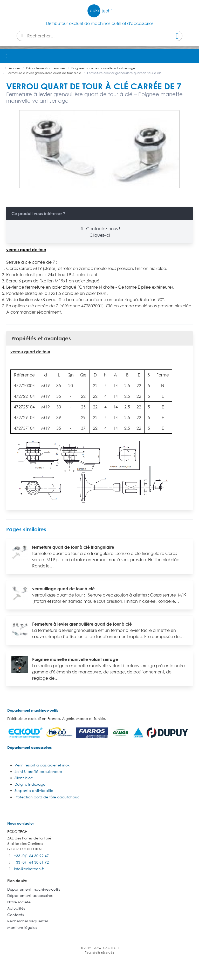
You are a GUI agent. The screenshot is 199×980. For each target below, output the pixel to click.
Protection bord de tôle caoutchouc (47, 797)
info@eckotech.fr (29, 869)
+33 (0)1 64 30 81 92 (31, 862)
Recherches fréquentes (28, 921)
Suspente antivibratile (34, 790)
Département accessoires (29, 747)
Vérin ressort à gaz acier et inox (42, 765)
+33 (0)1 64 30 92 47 (31, 856)
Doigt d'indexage (30, 784)
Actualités (16, 908)
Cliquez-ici (100, 235)
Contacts (15, 915)
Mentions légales (22, 927)
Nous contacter (20, 823)
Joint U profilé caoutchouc (38, 772)
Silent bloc (24, 778)
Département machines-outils (33, 710)
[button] (192, 56)
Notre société (19, 902)
